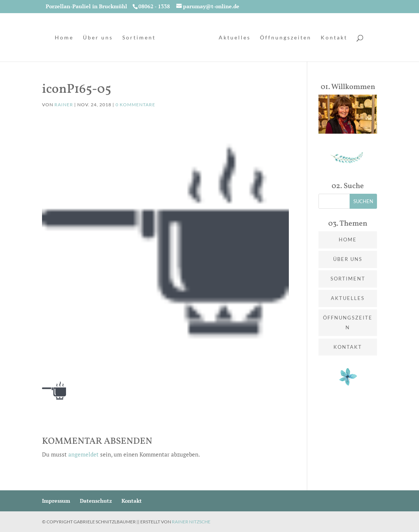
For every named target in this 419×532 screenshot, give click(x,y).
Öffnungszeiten (286, 38)
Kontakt (334, 38)
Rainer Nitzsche (191, 522)
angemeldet (83, 454)
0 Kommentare (135, 105)
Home (64, 38)
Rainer (64, 105)
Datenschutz (96, 501)
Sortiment (139, 38)
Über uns (98, 38)
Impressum (56, 501)
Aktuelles (235, 38)
